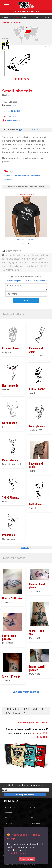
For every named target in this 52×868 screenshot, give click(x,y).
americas (26, 17)
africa (47, 17)
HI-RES (23, 130)
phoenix (8, 175)
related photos (10, 121)
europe (16, 17)
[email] (25, 790)
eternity (21, 175)
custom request (36, 823)
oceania (5, 17)
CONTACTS (10, 807)
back (48, 47)
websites (9, 818)
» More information (16, 853)
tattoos (32, 807)
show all (25, 547)
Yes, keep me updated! (25, 795)
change (33, 175)
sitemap (8, 823)
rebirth (27, 175)
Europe (17, 22)
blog (31, 818)
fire (16, 175)
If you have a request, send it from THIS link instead (26, 281)
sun (13, 175)
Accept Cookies (27, 859)
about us (9, 813)
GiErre (14, 106)
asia (36, 17)
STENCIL (33, 130)
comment (8, 117)
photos (32, 813)
